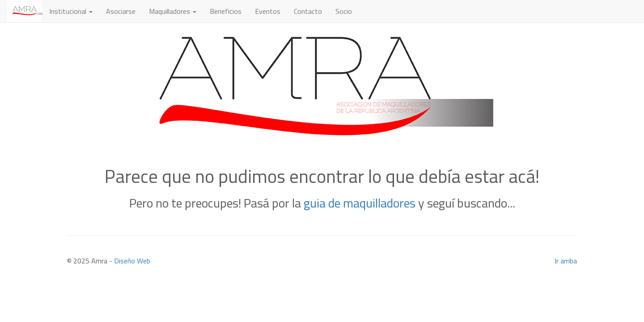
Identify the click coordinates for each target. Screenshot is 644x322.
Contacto (308, 11)
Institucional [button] (71, 11)
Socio (344, 11)
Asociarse (121, 11)
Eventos (268, 11)
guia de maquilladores (360, 203)
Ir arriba (566, 261)
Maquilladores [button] (173, 11)
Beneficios (226, 11)
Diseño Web (132, 261)
